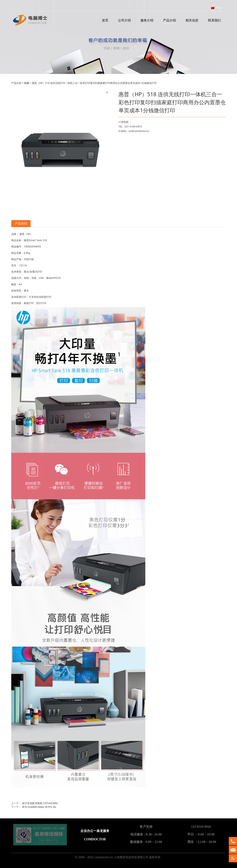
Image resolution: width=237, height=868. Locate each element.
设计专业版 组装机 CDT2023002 (40, 803)
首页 (105, 20)
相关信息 (192, 20)
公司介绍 (124, 20)
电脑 (26, 83)
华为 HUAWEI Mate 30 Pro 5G (39, 807)
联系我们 (214, 20)
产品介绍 (169, 20)
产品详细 (21, 223)
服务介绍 (147, 20)
